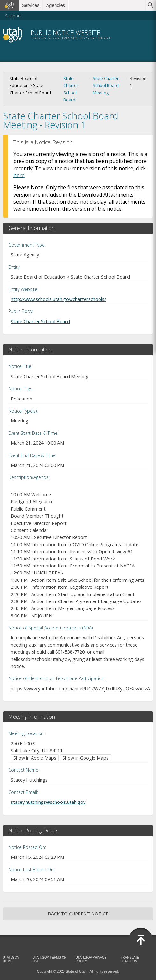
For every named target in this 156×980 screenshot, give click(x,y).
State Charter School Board (71, 89)
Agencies (56, 5)
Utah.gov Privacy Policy (91, 959)
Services (30, 5)
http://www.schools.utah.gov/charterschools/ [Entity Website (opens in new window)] (58, 299)
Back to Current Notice (78, 914)
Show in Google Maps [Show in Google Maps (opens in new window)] (85, 758)
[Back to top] (141, 940)
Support (13, 16)
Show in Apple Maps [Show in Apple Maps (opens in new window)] (35, 758)
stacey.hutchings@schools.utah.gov (48, 802)
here (19, 175)
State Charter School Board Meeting (106, 85)
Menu (142, 35)
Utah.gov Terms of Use (49, 959)
